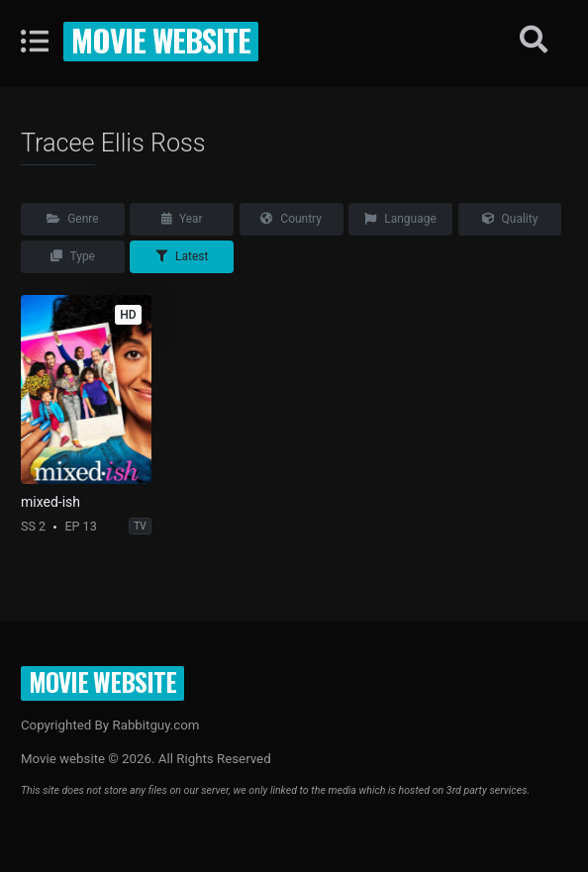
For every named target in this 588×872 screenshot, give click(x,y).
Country (291, 219)
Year (182, 219)
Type (73, 256)
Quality (510, 219)
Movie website (161, 40)
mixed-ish (50, 502)
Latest (182, 256)
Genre (72, 219)
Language (400, 219)
